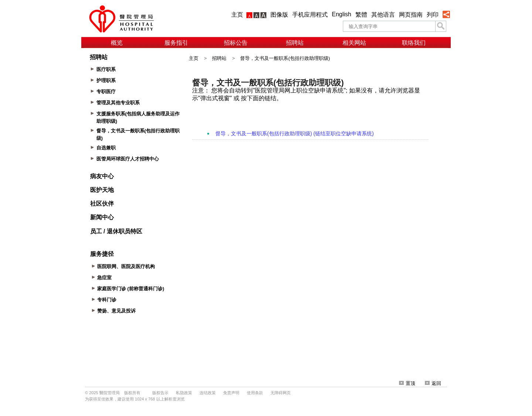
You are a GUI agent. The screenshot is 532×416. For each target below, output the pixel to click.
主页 (237, 15)
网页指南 (411, 15)
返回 (433, 383)
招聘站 (295, 43)
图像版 (279, 15)
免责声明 (231, 393)
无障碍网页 (281, 393)
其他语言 (383, 15)
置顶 (407, 383)
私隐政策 (184, 393)
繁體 (361, 15)
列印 (433, 15)
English (341, 14)
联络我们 (414, 43)
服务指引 (176, 43)
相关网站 (354, 43)
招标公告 (236, 43)
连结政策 (208, 393)
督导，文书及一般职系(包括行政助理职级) (285, 58)
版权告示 (160, 393)
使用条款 (255, 393)
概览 (117, 43)
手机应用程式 (310, 15)
